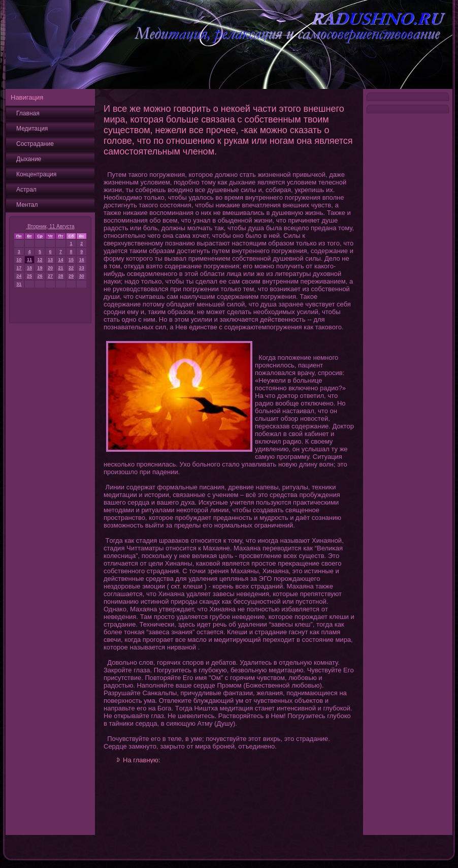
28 (60, 276)
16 (82, 260)
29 (71, 276)
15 (71, 260)
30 (82, 276)
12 (40, 260)
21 (60, 268)
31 (19, 284)
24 (19, 276)
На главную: (141, 760)
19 (40, 268)
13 (50, 260)
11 (29, 260)
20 (50, 268)
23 (82, 268)
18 (29, 268)
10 (19, 260)
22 (71, 268)
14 (60, 260)
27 (50, 276)
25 (29, 276)
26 (40, 276)
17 (19, 268)
